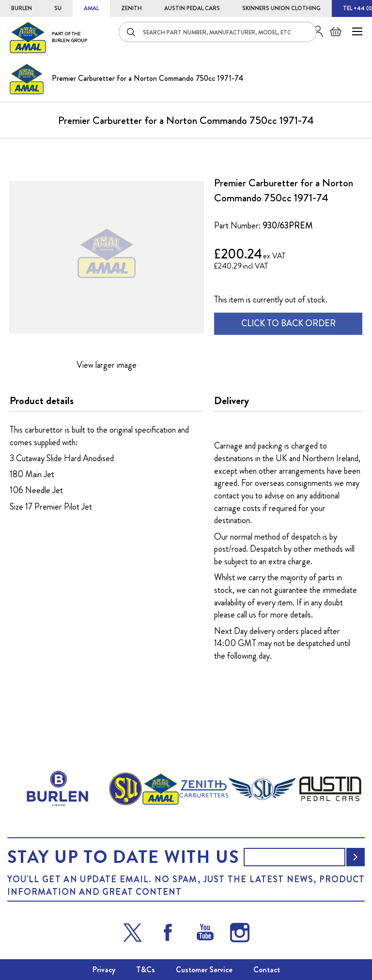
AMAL (91, 8)
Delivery (232, 401)
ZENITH (132, 8)
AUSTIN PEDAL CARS (192, 8)
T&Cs (146, 970)
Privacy (104, 970)
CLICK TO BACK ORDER (288, 323)
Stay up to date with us (123, 857)
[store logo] (48, 37)
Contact (267, 970)
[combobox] (218, 32)
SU (58, 8)
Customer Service (204, 970)
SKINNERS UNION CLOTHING (281, 8)
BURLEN (22, 8)
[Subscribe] (356, 857)
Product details (42, 401)
